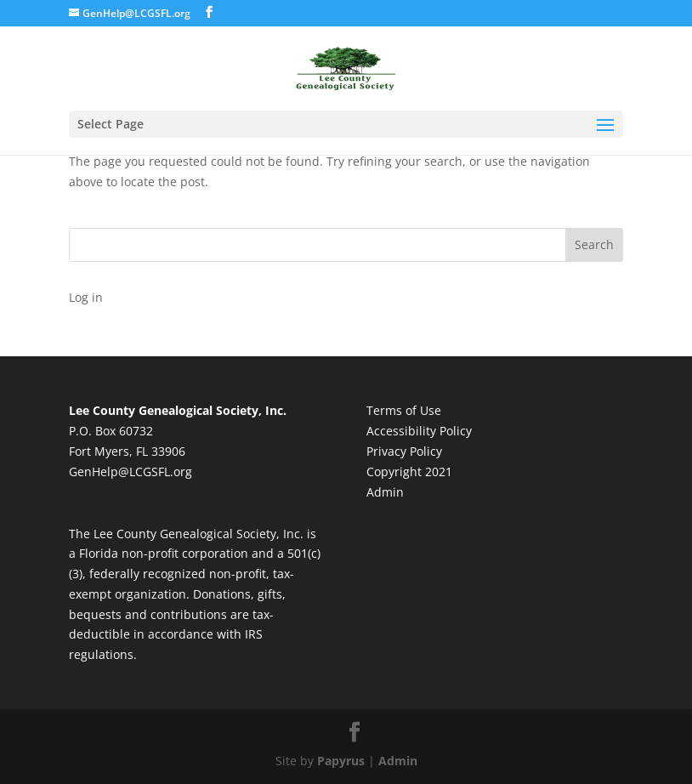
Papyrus (341, 761)
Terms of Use (404, 410)
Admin (385, 492)
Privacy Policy (404, 451)
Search (594, 244)
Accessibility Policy (419, 431)
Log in (86, 297)
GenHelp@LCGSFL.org (130, 472)
